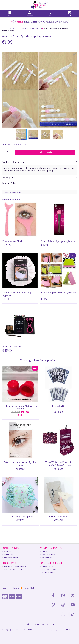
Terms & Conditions (49, 572)
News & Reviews (47, 554)
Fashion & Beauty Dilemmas (14, 566)
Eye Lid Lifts (59, 406)
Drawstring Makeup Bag (20, 517)
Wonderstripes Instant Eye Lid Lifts (20, 463)
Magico (52, 630)
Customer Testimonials (12, 569)
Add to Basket (45, 152)
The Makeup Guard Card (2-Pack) (58, 292)
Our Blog (45, 551)
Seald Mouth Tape (59, 517)
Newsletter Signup (10, 557)
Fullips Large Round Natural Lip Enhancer (20, 407)
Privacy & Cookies (48, 569)
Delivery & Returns (48, 566)
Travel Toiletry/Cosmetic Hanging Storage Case (59, 463)
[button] (75, 54)
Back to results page (13, 192)
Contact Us (7, 554)
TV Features (46, 557)
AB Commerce (72, 630)
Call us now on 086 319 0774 (40, 624)
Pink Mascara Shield (13, 241)
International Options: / (18, 588)
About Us (7, 551)
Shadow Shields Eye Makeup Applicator (17, 294)
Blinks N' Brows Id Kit (14, 347)
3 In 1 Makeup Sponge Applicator (58, 241)
